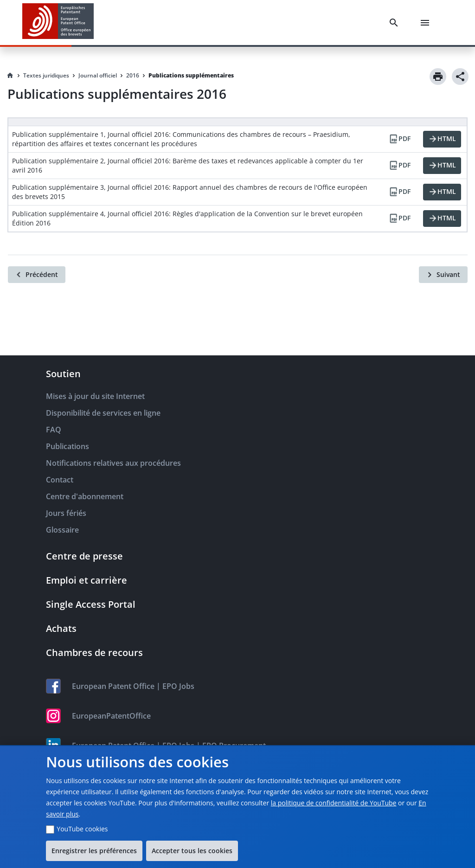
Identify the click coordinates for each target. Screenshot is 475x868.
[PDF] (399, 139)
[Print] (438, 77)
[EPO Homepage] (58, 23)
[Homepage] (10, 76)
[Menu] (427, 23)
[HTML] (442, 139)
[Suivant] (443, 275)
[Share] (460, 77)
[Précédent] (37, 275)
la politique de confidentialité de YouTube (334, 803)
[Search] (396, 23)
